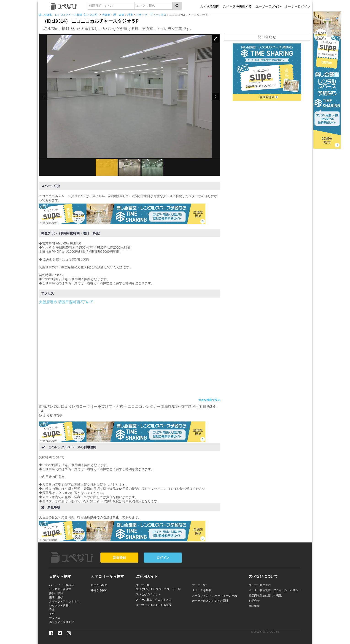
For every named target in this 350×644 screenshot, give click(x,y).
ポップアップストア (62, 622)
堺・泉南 (119, 15)
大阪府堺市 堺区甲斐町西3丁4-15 (66, 302)
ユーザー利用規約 (260, 585)
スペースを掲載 (202, 590)
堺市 (130, 15)
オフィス (55, 618)
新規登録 (119, 558)
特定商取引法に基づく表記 (265, 596)
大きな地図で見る (209, 400)
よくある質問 (210, 6)
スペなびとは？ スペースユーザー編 (158, 589)
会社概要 (254, 606)
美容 (52, 614)
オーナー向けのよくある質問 (210, 601)
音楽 (52, 610)
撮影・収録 (56, 593)
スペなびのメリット (148, 594)
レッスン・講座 (59, 606)
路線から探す (99, 590)
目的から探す (99, 585)
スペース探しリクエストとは (154, 600)
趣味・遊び (56, 597)
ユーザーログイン (268, 6)
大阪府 (106, 15)
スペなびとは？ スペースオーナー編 (214, 596)
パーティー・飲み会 (62, 585)
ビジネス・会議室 (60, 589)
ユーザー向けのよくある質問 (154, 605)
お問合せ (254, 601)
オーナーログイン (298, 6)
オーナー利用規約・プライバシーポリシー (275, 590)
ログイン (163, 558)
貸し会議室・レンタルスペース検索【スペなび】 (69, 15)
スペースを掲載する (237, 6)
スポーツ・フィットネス (151, 15)
